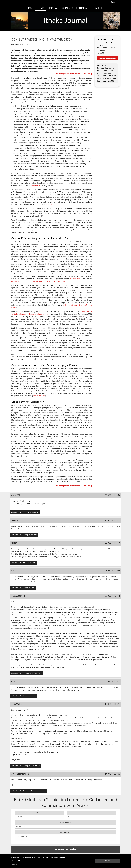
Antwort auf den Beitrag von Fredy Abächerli (27, 673)
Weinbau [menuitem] (67, 8)
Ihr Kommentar (65, 832)
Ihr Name (92, 813)
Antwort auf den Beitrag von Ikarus (23, 696)
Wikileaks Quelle (39, 396)
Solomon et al (37, 186)
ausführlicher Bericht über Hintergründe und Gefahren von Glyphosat (38, 281)
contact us (107, 861)
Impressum (16, 861)
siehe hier (49, 204)
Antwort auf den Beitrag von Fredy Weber (26, 766)
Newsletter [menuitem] (99, 8)
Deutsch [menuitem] (114, 2)
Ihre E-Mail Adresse (39, 813)
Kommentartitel (66, 822)
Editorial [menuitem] (82, 8)
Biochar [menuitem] (53, 8)
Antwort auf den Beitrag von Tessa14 (24, 535)
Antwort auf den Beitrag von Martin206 (25, 512)
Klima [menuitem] (41, 8)
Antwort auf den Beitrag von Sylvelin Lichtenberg (28, 791)
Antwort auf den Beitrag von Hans (23, 588)
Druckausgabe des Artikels (107, 58)
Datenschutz (16, 864)
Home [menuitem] (30, 8)
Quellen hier (75, 279)
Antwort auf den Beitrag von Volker (23, 563)
